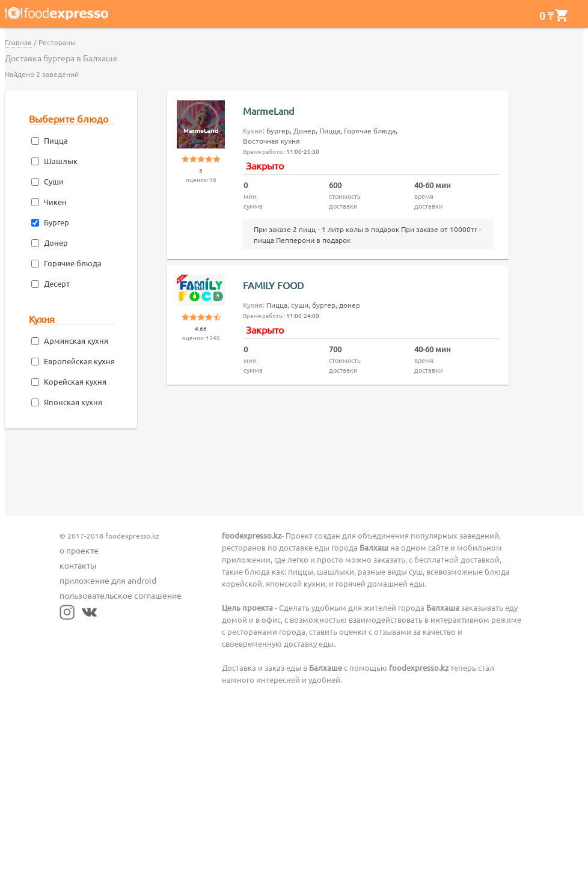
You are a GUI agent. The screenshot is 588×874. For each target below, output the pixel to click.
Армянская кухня (76, 341)
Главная (18, 42)
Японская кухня (73, 402)
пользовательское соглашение (121, 595)
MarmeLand (268, 111)
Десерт (57, 283)
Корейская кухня (75, 381)
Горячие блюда (73, 263)
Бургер (57, 222)
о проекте (79, 550)
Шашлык (61, 161)
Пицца (56, 140)
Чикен (55, 202)
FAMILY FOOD (273, 285)
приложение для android (108, 580)
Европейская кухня (79, 361)
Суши (54, 181)
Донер (56, 243)
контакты (78, 565)
